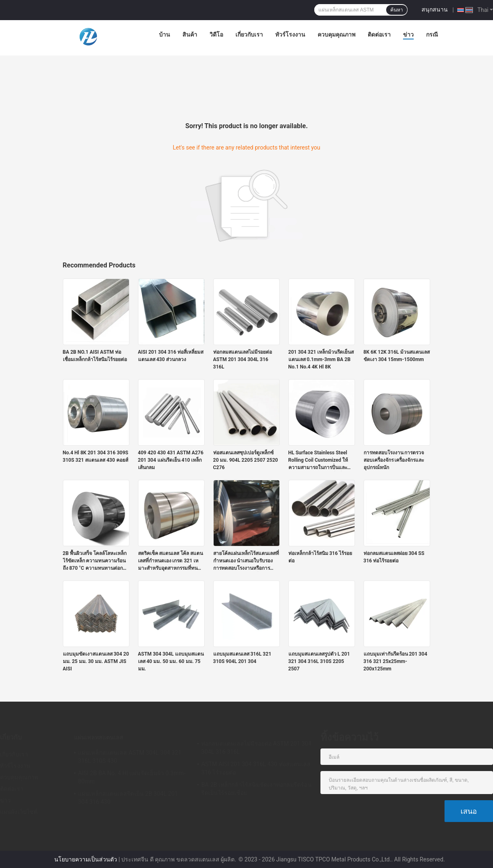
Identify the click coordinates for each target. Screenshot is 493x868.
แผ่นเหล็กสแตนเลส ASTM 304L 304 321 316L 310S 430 (130, 757)
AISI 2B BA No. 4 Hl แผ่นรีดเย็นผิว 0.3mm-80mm (132, 777)
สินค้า (190, 35)
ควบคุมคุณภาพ (336, 35)
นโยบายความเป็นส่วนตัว (86, 859)
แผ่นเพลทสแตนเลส (99, 737)
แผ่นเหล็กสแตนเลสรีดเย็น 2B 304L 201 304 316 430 (128, 798)
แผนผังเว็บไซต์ (19, 812)
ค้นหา (397, 10)
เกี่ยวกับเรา (249, 35)
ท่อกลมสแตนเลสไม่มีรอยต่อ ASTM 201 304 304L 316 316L (243, 359)
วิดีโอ (216, 35)
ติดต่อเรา (379, 35)
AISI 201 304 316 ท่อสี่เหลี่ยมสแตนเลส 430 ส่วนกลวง (171, 356)
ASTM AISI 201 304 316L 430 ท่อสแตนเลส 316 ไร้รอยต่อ (256, 768)
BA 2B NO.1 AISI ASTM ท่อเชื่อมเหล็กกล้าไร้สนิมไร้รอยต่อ (95, 356)
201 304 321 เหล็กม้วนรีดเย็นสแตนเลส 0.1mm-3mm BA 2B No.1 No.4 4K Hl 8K (321, 359)
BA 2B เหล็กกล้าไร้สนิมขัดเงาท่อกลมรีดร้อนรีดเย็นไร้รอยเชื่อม (257, 789)
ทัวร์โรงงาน (290, 35)
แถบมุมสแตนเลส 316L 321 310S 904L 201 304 (242, 658)
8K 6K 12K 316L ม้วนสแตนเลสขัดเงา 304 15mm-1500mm (397, 356)
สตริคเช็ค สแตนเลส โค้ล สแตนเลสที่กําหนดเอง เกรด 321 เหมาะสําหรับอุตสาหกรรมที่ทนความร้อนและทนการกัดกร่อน (171, 561)
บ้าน (165, 35)
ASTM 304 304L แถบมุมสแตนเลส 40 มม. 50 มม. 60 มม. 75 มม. (171, 661)
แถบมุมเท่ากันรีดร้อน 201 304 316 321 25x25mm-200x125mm (395, 661)
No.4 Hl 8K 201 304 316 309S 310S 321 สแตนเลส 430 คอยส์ (96, 456)
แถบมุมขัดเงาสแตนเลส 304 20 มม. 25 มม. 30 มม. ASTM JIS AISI (96, 661)
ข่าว (408, 35)
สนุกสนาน (435, 9)
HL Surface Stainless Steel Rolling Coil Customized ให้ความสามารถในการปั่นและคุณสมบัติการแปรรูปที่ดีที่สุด (318, 460)
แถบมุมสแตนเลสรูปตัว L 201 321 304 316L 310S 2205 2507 (319, 661)
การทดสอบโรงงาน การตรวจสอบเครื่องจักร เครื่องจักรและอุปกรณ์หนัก (394, 460)
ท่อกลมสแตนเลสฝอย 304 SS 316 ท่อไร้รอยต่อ (394, 557)
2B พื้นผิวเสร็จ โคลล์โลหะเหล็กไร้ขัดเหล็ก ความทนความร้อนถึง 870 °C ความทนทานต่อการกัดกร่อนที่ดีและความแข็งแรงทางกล (96, 561)
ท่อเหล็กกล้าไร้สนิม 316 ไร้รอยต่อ (320, 557)
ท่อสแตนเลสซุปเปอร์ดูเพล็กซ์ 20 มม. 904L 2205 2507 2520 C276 (246, 460)
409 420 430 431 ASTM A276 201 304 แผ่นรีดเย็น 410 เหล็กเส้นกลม (171, 460)
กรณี (432, 35)
